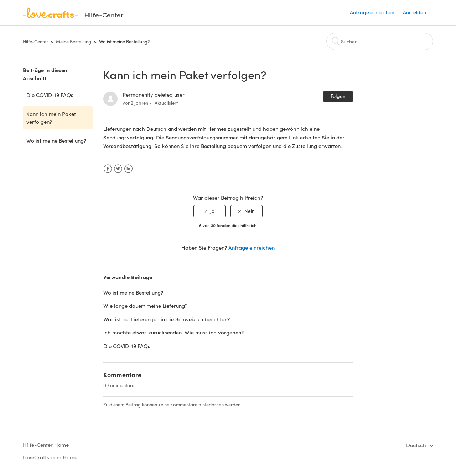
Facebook (108, 169)
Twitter (118, 169)
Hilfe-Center (35, 42)
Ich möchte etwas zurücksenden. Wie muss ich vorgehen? (173, 332)
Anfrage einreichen (372, 12)
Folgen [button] (338, 96)
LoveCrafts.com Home (50, 457)
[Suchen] (380, 41)
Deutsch (417, 445)
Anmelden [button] (414, 12)
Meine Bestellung (74, 42)
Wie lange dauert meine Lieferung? (145, 306)
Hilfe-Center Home (46, 445)
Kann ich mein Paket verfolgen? (51, 118)
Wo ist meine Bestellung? (124, 42)
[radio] (209, 211)
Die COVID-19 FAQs (50, 95)
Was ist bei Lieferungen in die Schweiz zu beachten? (167, 319)
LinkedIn (128, 169)
